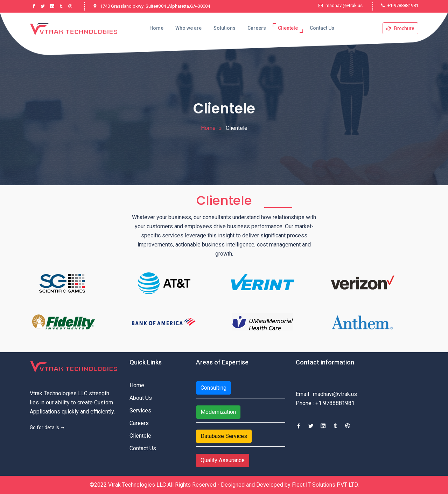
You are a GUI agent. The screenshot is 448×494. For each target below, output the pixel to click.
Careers (257, 28)
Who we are (188, 28)
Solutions (225, 28)
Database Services (224, 436)
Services (140, 410)
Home (156, 28)
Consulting (213, 388)
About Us (141, 398)
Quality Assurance (223, 460)
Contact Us (322, 28)
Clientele (288, 28)
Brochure (400, 28)
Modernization (218, 412)
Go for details (47, 427)
